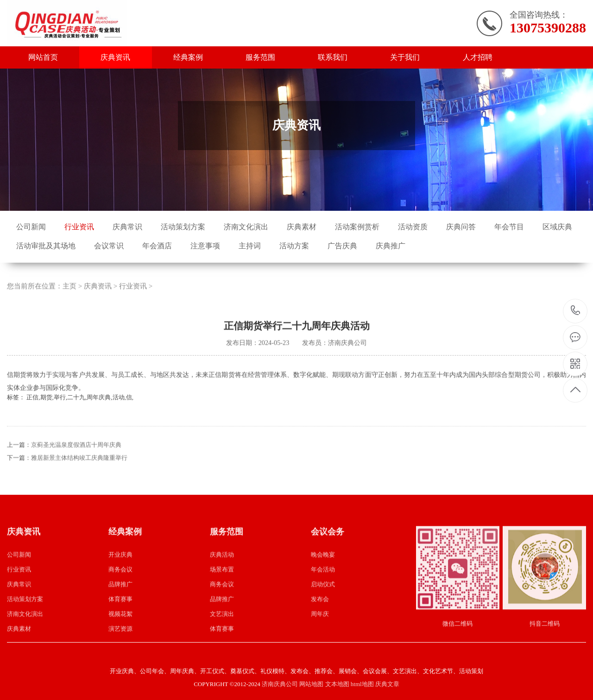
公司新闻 (31, 227)
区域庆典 (557, 227)
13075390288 (576, 311)
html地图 (362, 684)
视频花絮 (120, 628)
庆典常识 (127, 227)
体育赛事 (120, 613)
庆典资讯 (115, 57)
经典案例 (188, 57)
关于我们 (405, 57)
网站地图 (311, 684)
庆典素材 (302, 227)
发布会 (320, 613)
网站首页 (43, 57)
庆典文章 (387, 684)
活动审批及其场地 (46, 246)
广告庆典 (342, 246)
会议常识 (109, 246)
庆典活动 (222, 569)
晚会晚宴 (323, 569)
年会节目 (509, 227)
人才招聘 (478, 57)
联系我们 (333, 57)
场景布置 (222, 583)
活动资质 (413, 227)
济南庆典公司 (280, 684)
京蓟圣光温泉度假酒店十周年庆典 (76, 459)
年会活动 (323, 583)
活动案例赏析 (357, 227)
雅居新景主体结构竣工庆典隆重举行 (79, 472)
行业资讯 (79, 227)
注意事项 (205, 246)
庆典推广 (391, 246)
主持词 (250, 246)
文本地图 (337, 684)
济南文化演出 (246, 227)
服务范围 (260, 57)
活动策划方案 (183, 227)
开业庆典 (120, 569)
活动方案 (294, 246)
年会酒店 (157, 246)
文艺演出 (222, 628)
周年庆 (320, 628)
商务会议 (120, 583)
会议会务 (328, 546)
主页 (69, 300)
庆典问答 (461, 227)
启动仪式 (323, 598)
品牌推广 (120, 598)
